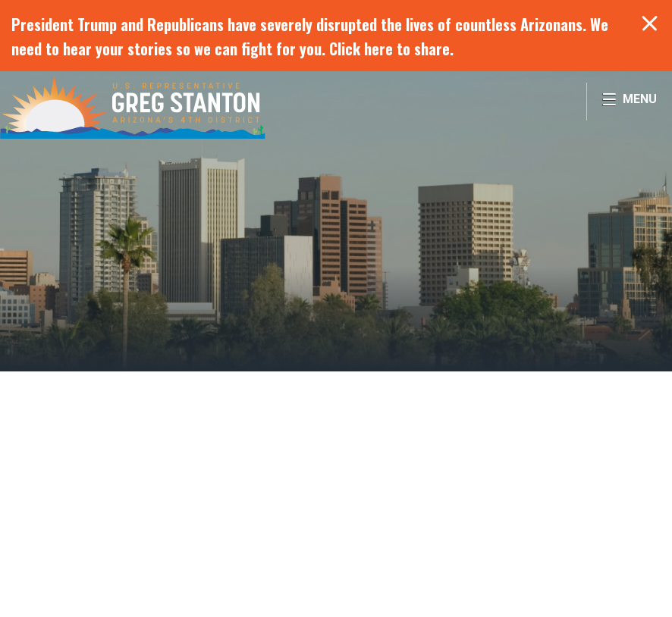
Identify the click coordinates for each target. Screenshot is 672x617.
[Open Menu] (629, 102)
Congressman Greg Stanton (133, 106)
